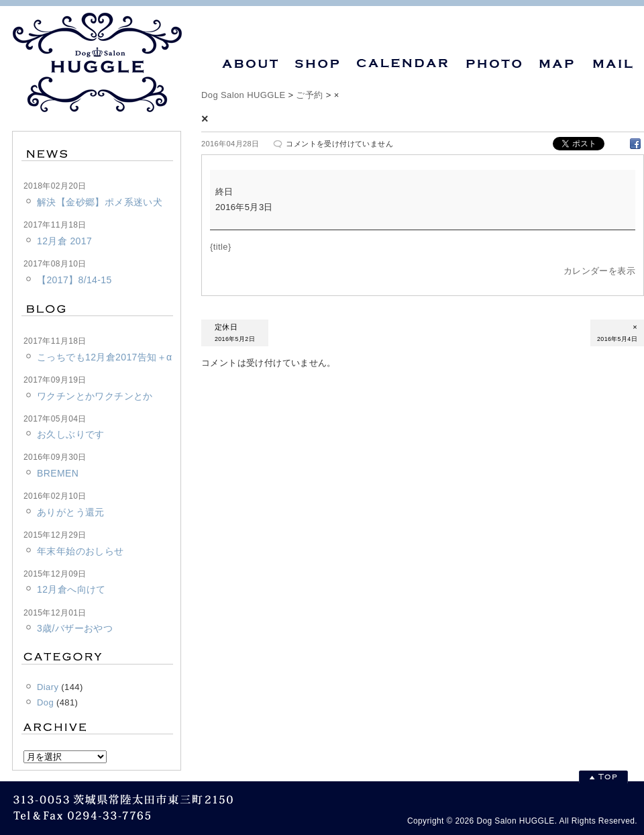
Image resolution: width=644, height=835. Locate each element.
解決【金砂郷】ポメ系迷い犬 (100, 202)
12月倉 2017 (64, 241)
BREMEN (58, 473)
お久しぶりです (71, 434)
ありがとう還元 (71, 512)
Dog (45, 702)
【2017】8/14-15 (74, 280)
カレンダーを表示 (599, 271)
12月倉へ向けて (71, 589)
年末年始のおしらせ (80, 551)
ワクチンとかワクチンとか (95, 396)
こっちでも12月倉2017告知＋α (104, 357)
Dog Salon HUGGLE (243, 95)
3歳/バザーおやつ (75, 628)
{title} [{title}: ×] (221, 247)
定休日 (235, 334)
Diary (48, 687)
